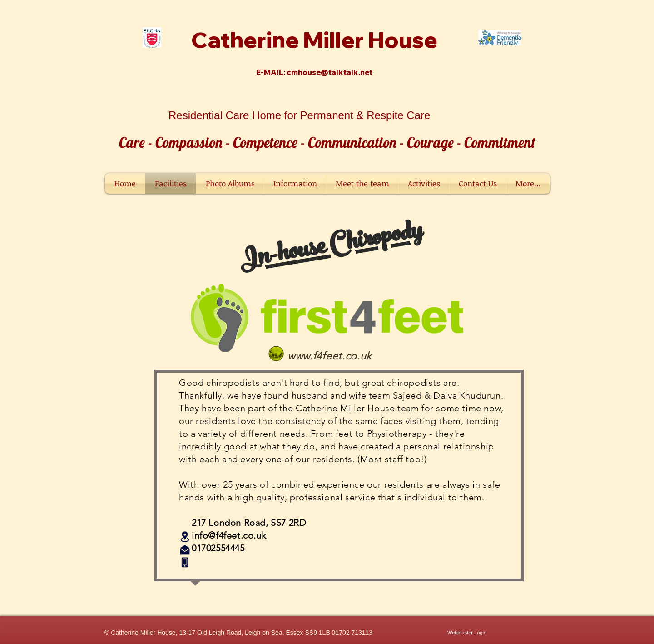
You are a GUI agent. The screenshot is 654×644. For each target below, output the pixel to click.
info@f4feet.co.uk (229, 535)
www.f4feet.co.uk (329, 356)
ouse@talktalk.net (337, 72)
